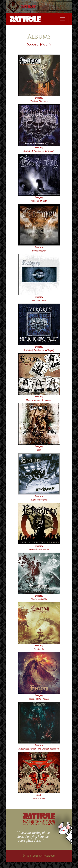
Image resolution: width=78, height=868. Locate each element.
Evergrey (39, 98)
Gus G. (39, 795)
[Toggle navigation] (63, 19)
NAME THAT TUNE (39, 822)
